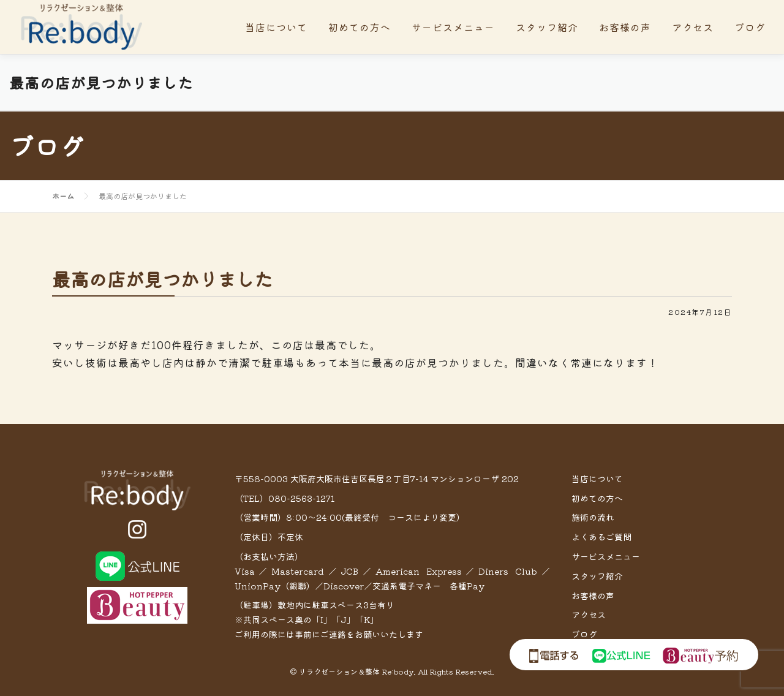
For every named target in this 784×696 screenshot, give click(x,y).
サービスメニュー (453, 27)
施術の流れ (593, 517)
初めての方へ (360, 27)
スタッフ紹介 (547, 27)
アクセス (693, 27)
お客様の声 (625, 27)
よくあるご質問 (601, 537)
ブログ (750, 27)
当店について (276, 27)
